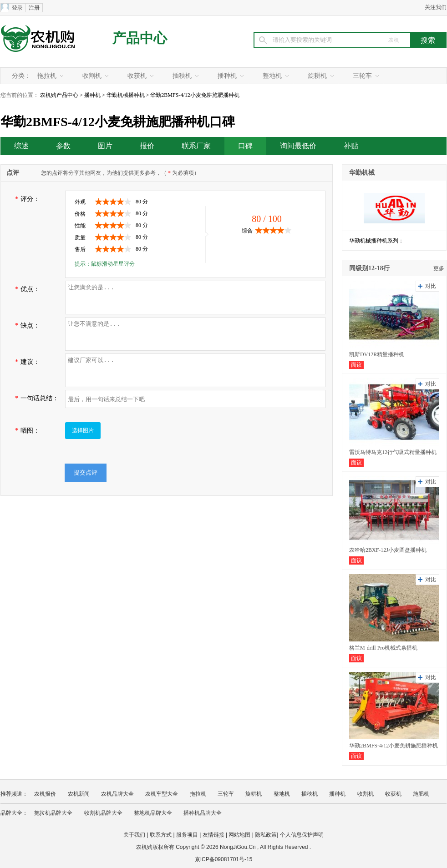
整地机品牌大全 (153, 813)
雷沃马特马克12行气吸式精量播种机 (393, 452)
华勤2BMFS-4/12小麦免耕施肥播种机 (394, 746)
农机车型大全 (162, 794)
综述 (21, 146)
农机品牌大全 (117, 794)
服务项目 (187, 835)
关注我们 (436, 7)
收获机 (137, 76)
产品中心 (140, 38)
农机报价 (45, 794)
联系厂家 (196, 146)
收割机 (92, 76)
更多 (439, 268)
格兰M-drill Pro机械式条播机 (383, 648)
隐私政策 (266, 835)
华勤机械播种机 (126, 95)
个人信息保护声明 (302, 835)
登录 (17, 8)
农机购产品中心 (59, 95)
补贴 (351, 146)
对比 (431, 286)
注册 (34, 8)
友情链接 (213, 835)
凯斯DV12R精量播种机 (377, 354)
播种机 (227, 76)
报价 (147, 146)
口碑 (245, 146)
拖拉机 (47, 76)
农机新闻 (79, 794)
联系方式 (161, 835)
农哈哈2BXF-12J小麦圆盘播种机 (388, 550)
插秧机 (182, 76)
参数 (63, 146)
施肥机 (421, 794)
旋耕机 (317, 76)
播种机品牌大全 (203, 813)
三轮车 (362, 76)
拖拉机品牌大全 (53, 813)
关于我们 (134, 835)
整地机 (272, 76)
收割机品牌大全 (103, 813)
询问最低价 (298, 146)
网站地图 (239, 835)
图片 (105, 146)
